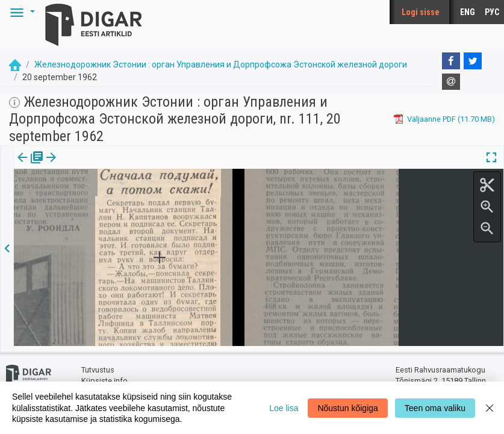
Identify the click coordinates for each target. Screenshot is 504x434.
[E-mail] (451, 82)
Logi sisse (421, 12)
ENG (468, 12)
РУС (492, 12)
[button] (20, 12)
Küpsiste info (104, 375)
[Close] (490, 408)
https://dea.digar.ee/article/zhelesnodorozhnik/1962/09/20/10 (124, 199)
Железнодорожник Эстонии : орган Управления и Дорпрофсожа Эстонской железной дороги (221, 64)
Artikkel (84, 166)
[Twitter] (473, 61)
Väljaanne (30, 166)
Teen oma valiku (435, 408)
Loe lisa (284, 408)
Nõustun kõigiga (347, 408)
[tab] (30, 166)
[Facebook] (451, 61)
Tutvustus (98, 365)
